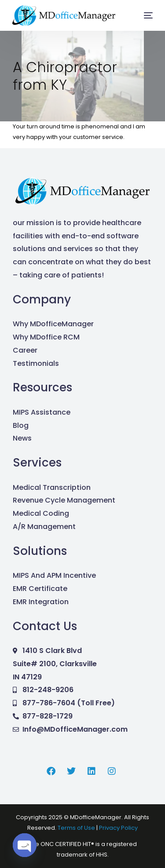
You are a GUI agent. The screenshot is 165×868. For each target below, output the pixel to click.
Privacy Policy (118, 828)
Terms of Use (77, 828)
